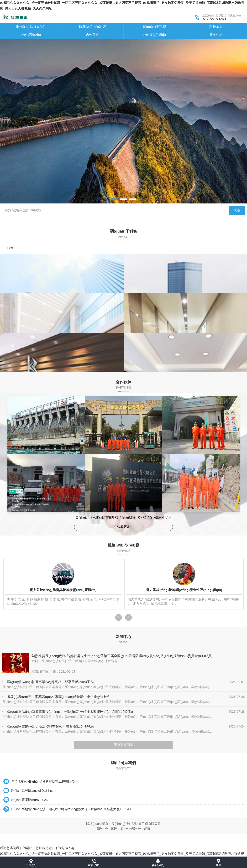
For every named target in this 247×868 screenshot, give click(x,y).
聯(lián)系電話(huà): (25, 800)
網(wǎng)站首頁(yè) (31, 27)
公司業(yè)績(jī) (154, 35)
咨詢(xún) (158, 865)
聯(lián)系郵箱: (22, 791)
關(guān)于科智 (154, 27)
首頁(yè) (31, 865)
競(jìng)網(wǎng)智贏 (135, 828)
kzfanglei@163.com (42, 791)
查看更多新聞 (124, 745)
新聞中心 (216, 35)
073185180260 (39, 800)
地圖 (219, 865)
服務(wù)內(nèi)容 (92, 27)
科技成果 (216, 27)
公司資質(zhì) (31, 35)
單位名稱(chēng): (24, 781)
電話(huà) (94, 865)
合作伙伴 (93, 35)
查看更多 (124, 527)
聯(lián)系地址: (22, 809)
